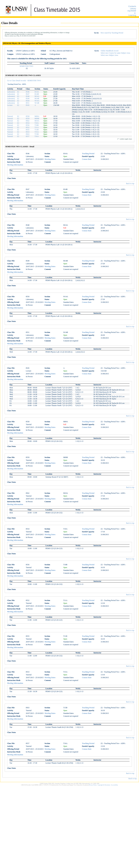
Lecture (10, 105)
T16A (37, 136)
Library (133, 9)
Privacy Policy (93, 785)
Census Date (87, 159)
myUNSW (132, 11)
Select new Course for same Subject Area (116, 53)
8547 (28, 94)
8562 (28, 121)
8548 (28, 96)
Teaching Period (88, 154)
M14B (37, 99)
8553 (28, 132)
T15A (37, 132)
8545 (28, 105)
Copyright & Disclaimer (104, 785)
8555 (28, 130)
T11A (37, 127)
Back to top (130, 184)
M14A (37, 96)
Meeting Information (15, 165)
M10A (37, 121)
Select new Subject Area (109, 55)
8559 (28, 119)
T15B (37, 134)
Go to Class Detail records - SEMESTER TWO (24, 81)
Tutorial (10, 116)
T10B (37, 125)
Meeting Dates (50, 159)
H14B (37, 94)
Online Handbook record (110, 51)
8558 (28, 116)
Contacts (132, 6)
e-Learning (132, 14)
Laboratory (11, 92)
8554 (28, 123)
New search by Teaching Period (112, 33)
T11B (37, 130)
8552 (28, 127)
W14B (37, 103)
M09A (37, 116)
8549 (28, 99)
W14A (37, 101)
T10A (37, 123)
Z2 (18, 92)
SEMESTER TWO (26, 66)
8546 (28, 92)
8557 (28, 136)
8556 (28, 125)
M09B (37, 119)
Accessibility (114, 785)
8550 (28, 101)
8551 (28, 103)
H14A (37, 92)
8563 (28, 134)
